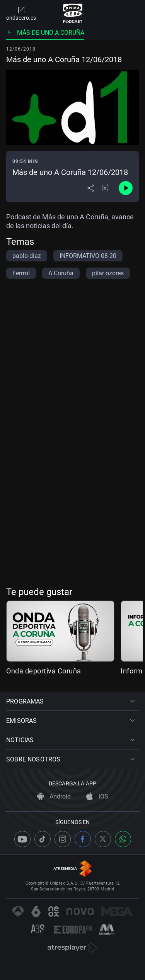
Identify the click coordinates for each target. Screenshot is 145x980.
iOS (97, 796)
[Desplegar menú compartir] (91, 188)
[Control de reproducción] (126, 188)
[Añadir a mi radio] (106, 188)
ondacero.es (21, 13)
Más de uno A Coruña (45, 33)
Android (54, 796)
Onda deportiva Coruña (44, 671)
